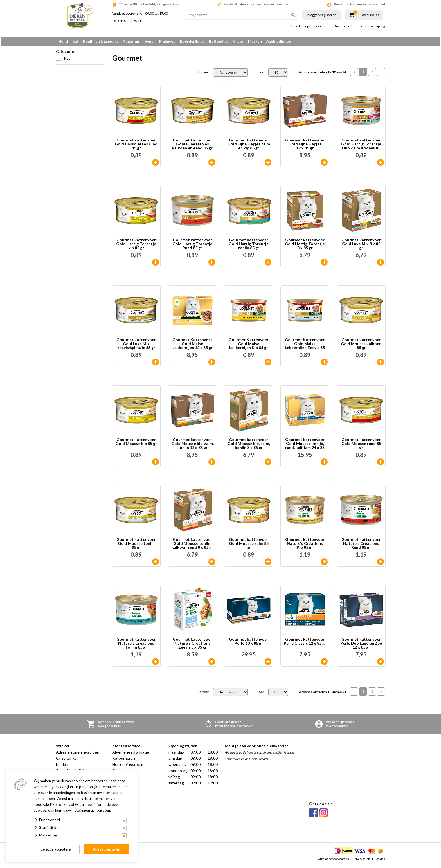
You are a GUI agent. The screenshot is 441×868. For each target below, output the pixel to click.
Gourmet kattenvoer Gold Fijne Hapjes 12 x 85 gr (305, 146)
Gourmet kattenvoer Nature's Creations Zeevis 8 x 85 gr (192, 645)
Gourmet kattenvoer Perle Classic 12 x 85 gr (305, 643)
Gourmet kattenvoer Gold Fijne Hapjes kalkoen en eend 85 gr (192, 146)
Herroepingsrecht (128, 766)
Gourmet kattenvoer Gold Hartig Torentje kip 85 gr (136, 246)
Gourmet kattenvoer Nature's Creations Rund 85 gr (361, 545)
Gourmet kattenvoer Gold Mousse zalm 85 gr (249, 545)
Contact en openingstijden (308, 26)
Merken (255, 41)
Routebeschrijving (371, 26)
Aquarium (131, 41)
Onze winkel (343, 26)
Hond (63, 41)
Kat (75, 41)
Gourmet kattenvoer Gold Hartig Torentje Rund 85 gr (192, 246)
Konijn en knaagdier (101, 41)
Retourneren (124, 760)
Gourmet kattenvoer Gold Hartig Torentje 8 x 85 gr (305, 246)
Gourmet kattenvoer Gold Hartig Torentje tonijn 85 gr (249, 246)
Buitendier (219, 41)
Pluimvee (167, 41)
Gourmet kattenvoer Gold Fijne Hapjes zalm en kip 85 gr (249, 146)
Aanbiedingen (279, 41)
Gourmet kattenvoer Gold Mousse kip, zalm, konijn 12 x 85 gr (193, 446)
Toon (261, 74)
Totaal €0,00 (369, 15)
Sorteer (203, 74)
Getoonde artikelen (322, 74)
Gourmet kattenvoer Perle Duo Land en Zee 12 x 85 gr (361, 645)
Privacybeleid (362, 861)
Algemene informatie (131, 754)
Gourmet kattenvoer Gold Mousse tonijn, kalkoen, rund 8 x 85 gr (192, 545)
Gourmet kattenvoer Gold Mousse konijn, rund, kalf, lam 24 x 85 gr (305, 446)
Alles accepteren (107, 849)
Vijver (238, 41)
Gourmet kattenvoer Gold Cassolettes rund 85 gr (136, 146)
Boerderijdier (192, 41)
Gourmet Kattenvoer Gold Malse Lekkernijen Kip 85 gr (249, 346)
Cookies (380, 861)
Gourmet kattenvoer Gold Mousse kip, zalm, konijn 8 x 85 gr (249, 446)
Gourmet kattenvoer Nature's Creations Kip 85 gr (305, 545)
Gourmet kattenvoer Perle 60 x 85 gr (249, 643)
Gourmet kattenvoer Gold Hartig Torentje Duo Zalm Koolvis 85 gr (361, 146)
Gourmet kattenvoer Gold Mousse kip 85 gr (136, 444)
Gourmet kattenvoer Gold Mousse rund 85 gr (361, 446)
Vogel (150, 41)
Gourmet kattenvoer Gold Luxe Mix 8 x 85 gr (361, 246)
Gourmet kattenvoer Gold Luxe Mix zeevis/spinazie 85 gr (136, 346)
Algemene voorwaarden (334, 861)
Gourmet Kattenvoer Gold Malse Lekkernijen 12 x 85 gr (193, 346)
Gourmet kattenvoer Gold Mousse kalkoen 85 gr (361, 346)
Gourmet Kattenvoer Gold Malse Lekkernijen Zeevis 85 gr (305, 346)
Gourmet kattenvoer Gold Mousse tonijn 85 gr (136, 545)
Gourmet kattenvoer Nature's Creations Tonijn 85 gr (136, 645)
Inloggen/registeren (321, 15)
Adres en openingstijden (78, 754)
